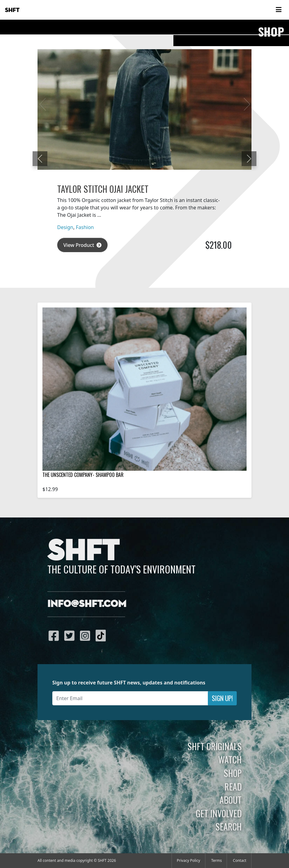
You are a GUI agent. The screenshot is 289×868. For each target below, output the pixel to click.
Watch (230, 759)
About (231, 800)
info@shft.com (87, 604)
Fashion (85, 227)
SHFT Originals (215, 746)
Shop (233, 773)
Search (229, 826)
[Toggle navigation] (279, 10)
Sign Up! (222, 698)
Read (233, 787)
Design (65, 227)
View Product (82, 245)
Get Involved (219, 813)
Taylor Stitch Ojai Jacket (103, 189)
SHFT (12, 10)
